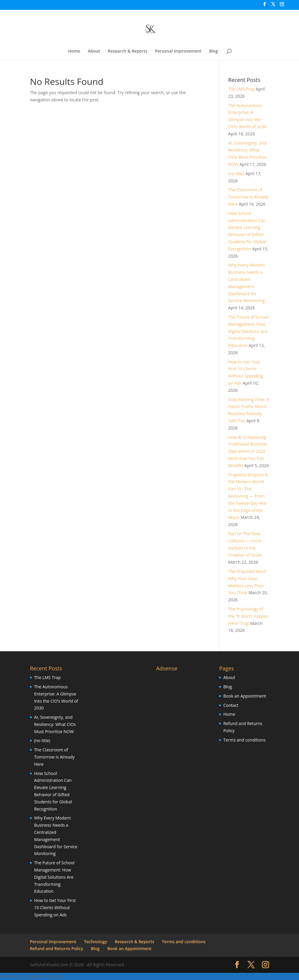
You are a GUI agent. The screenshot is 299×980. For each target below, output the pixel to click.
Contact (231, 705)
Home (74, 51)
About (94, 51)
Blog (214, 51)
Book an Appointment (245, 696)
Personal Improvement (178, 51)
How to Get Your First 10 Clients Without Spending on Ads (55, 908)
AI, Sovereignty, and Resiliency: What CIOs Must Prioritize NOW (55, 724)
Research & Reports (128, 51)
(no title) (236, 173)
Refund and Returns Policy (57, 948)
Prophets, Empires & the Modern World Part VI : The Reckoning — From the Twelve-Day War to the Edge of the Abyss (248, 496)
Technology (96, 942)
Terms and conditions (244, 740)
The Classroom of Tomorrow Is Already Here (248, 197)
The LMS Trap (241, 89)
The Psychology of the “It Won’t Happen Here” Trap (248, 616)
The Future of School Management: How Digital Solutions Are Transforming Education (248, 331)
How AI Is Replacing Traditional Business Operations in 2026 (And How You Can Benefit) (248, 451)
